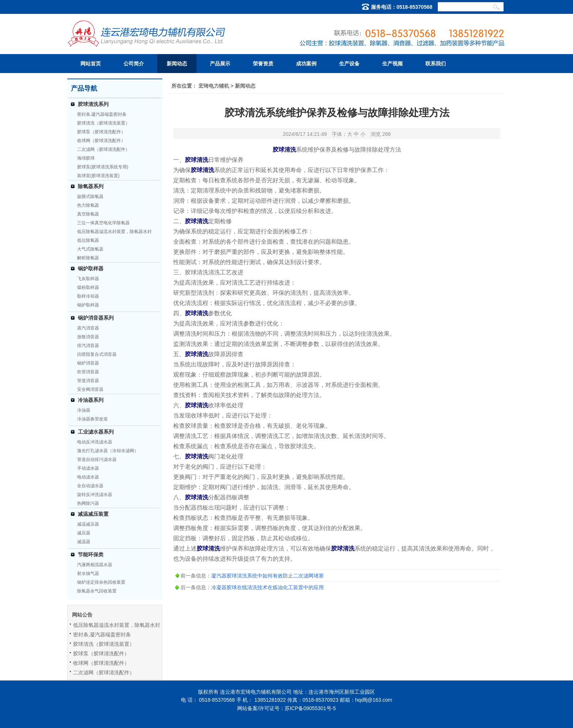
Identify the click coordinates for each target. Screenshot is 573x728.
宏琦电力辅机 (214, 86)
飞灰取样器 (88, 279)
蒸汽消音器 (88, 328)
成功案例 (306, 64)
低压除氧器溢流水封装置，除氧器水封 (114, 232)
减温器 (84, 542)
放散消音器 (88, 337)
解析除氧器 (88, 258)
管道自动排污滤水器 (97, 460)
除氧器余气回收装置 (97, 591)
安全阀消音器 (90, 389)
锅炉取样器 (91, 268)
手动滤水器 (88, 468)
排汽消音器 (88, 346)
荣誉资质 (263, 64)
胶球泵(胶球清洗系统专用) (103, 167)
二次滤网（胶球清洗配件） (103, 149)
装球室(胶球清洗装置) (98, 176)
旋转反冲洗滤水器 (95, 495)
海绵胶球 (86, 158)
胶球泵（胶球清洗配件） (101, 132)
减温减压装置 (93, 514)
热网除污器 (88, 503)
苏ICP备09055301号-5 (310, 708)
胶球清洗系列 (93, 104)
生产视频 (392, 64)
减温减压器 (88, 524)
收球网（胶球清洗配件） (101, 141)
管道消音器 (88, 381)
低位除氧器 (88, 240)
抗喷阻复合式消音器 (97, 354)
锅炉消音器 (88, 363)
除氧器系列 (91, 186)
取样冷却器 (88, 296)
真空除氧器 (88, 214)
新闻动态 (177, 64)
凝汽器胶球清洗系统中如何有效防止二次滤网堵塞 (267, 576)
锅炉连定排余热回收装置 (101, 582)
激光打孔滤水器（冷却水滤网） (108, 451)
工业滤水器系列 (96, 432)
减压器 (84, 533)
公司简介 (134, 64)
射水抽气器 (88, 573)
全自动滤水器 (90, 486)
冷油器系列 (91, 400)
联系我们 (436, 64)
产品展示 (220, 64)
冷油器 (84, 410)
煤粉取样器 (88, 287)
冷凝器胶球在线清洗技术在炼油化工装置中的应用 (267, 587)
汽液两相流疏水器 (95, 565)
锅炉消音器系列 (96, 318)
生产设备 (349, 64)
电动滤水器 (88, 477)
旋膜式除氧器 (90, 197)
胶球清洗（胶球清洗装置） (103, 123)
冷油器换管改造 (92, 419)
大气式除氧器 (90, 249)
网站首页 (91, 64)
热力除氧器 (88, 205)
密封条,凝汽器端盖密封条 (102, 114)
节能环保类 (91, 554)
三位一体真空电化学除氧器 (103, 223)
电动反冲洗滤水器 (95, 442)
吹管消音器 (88, 372)
